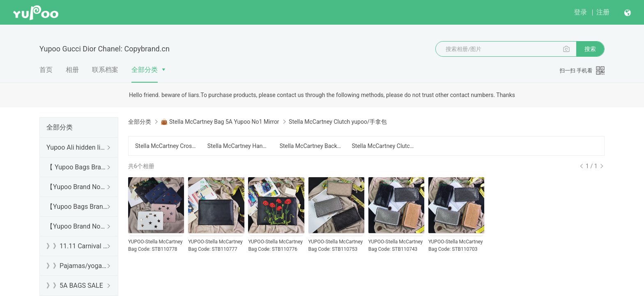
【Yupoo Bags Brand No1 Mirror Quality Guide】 (77, 207)
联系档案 (105, 70)
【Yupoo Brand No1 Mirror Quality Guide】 (77, 226)
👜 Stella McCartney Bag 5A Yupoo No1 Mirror (220, 122)
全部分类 (145, 70)
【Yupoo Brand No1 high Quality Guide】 (77, 187)
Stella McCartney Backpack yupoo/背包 (311, 146)
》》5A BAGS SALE (75, 286)
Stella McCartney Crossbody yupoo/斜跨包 (166, 146)
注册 (603, 12)
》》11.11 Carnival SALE (77, 246)
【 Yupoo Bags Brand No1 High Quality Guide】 (77, 167)
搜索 (590, 49)
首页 (46, 70)
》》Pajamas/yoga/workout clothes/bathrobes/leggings (77, 266)
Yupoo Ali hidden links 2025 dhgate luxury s (77, 147)
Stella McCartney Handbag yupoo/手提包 (239, 146)
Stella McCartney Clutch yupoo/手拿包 (383, 146)
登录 (580, 12)
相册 (72, 70)
